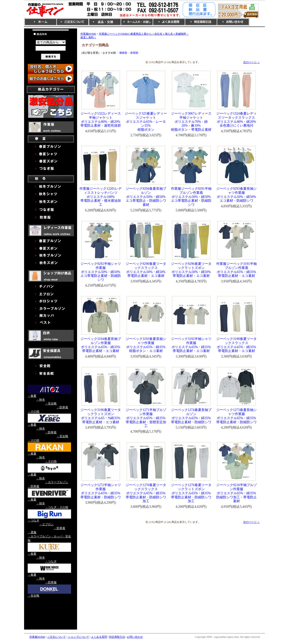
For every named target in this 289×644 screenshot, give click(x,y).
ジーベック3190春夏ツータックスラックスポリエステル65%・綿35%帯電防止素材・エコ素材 (236, 345)
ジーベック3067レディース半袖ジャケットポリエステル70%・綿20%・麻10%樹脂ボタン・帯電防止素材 (191, 122)
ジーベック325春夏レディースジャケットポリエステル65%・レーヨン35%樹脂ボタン (146, 122)
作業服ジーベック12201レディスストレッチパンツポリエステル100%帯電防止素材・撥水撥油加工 (101, 197)
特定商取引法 (117, 637)
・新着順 (133, 53)
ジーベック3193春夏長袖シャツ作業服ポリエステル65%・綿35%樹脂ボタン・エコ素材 (146, 345)
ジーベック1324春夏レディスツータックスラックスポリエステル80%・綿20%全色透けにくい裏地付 (236, 120)
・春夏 (32, 396)
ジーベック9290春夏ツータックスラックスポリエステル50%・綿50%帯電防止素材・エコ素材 (146, 270)
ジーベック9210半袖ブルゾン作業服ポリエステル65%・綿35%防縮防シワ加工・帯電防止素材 (236, 493)
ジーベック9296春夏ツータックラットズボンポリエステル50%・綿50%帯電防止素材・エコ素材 (191, 270)
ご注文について (56, 637)
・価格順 (122, 53)
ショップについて (79, 637)
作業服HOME (88, 34)
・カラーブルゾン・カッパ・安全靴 (49, 538)
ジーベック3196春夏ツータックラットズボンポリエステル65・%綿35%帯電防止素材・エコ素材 (101, 416)
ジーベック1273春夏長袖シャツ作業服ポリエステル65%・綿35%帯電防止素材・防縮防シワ (236, 416)
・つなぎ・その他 (57, 507)
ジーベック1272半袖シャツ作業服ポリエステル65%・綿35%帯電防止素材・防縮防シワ (101, 491)
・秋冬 (41, 400)
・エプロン (46, 524)
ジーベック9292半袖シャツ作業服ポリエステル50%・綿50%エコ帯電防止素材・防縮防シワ (101, 272)
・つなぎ (33, 520)
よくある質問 (99, 637)
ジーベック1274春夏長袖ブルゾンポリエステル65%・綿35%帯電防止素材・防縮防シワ (191, 416)
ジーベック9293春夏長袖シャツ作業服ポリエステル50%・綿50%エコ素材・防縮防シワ (236, 195)
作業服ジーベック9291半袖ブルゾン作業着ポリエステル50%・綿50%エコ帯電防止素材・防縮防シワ (191, 197)
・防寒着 (62, 407)
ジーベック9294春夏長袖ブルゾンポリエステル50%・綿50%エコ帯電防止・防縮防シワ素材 (146, 197)
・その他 (33, 411)
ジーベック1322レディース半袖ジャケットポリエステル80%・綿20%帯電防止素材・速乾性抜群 (101, 120)
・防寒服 (33, 486)
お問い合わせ (135, 637)
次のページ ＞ (252, 62)
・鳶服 (32, 532)
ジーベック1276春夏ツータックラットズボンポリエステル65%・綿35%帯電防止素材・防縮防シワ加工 (191, 493)
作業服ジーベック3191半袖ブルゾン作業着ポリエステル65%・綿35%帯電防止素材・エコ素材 (236, 270)
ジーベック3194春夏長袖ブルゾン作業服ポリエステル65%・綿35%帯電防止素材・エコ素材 (101, 345)
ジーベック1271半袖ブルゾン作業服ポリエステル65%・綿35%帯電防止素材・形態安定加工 (146, 418)
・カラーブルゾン (57, 482)
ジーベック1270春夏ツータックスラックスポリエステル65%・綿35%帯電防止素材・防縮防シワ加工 (146, 493)
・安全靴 (51, 403)
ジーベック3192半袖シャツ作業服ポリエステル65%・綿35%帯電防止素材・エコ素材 (191, 345)
